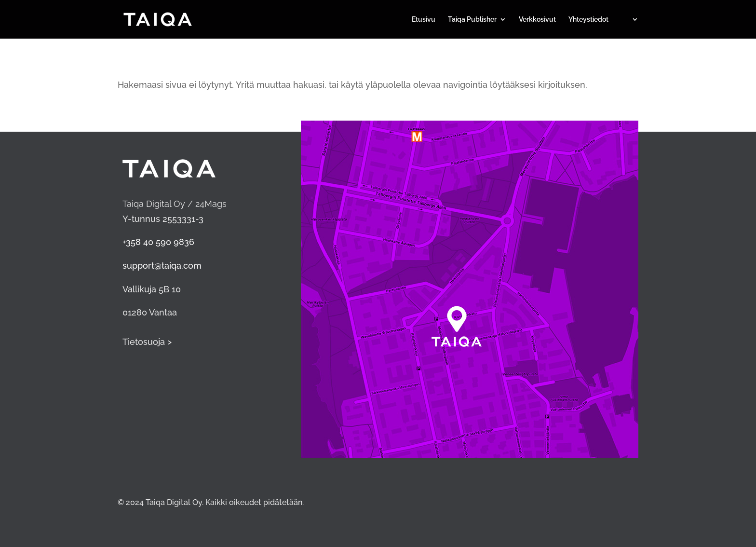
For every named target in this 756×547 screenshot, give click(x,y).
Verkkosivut (537, 20)
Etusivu (424, 20)
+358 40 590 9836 (158, 242)
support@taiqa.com (162, 266)
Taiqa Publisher (472, 20)
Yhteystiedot (588, 20)
